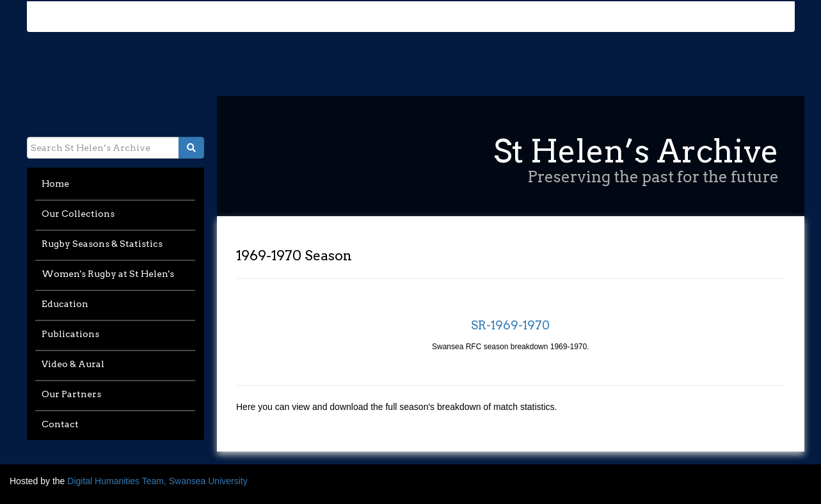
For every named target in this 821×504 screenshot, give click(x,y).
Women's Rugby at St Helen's (108, 274)
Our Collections (78, 214)
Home (55, 184)
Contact (60, 424)
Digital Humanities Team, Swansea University (157, 481)
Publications (70, 334)
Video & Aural (73, 364)
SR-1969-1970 (510, 325)
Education (65, 304)
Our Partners (71, 394)
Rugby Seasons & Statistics (102, 244)
